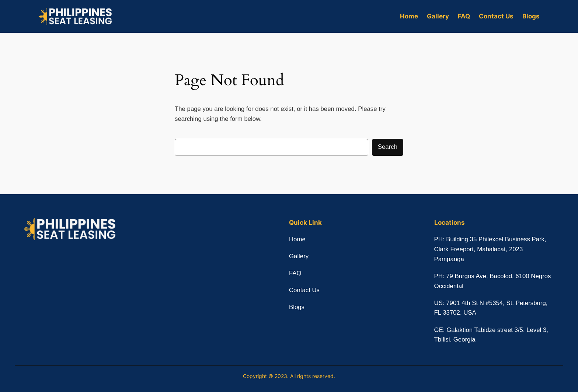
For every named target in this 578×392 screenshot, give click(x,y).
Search (388, 147)
